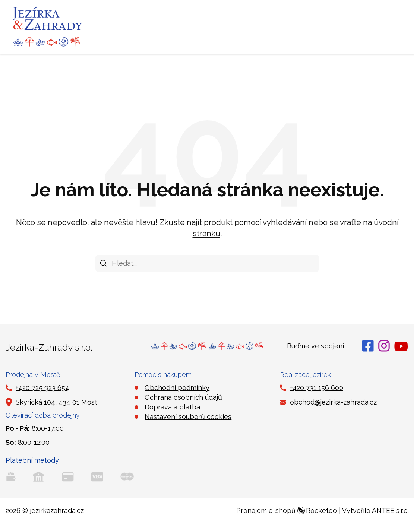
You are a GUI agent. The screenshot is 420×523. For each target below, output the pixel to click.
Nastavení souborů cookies (188, 417)
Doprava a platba (172, 407)
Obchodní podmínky (177, 388)
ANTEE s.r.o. (390, 511)
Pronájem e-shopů (287, 511)
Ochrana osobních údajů (183, 397)
